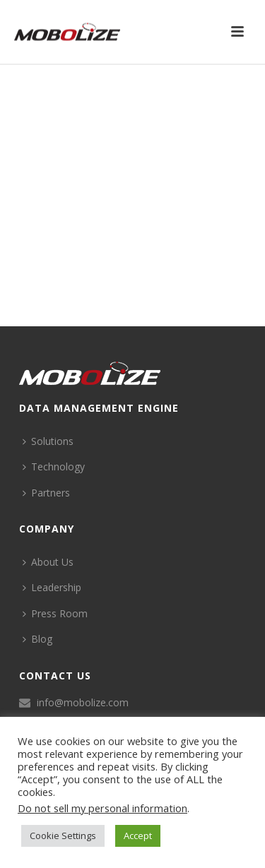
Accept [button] (138, 836)
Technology (54, 466)
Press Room (55, 613)
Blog (37, 639)
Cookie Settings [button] (63, 836)
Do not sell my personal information (102, 808)
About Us (48, 562)
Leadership (52, 587)
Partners (46, 493)
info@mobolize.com (83, 703)
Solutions (48, 441)
